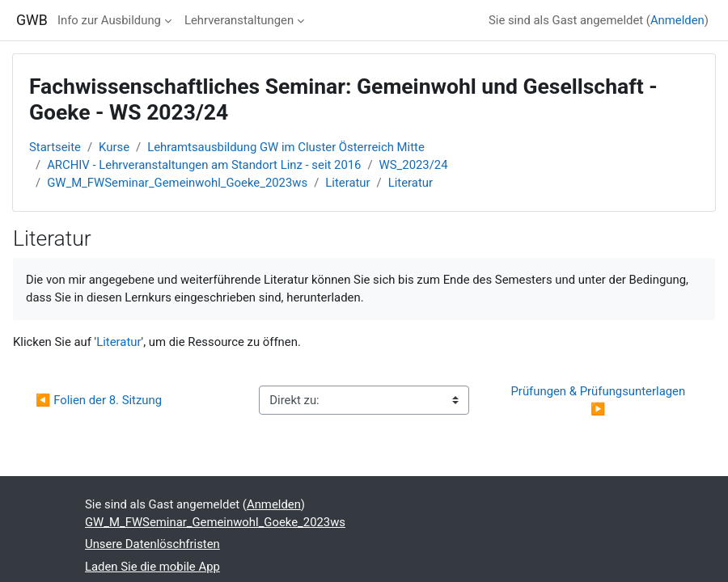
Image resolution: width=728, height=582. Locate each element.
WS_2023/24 (414, 165)
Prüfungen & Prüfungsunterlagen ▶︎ (599, 400)
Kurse (114, 147)
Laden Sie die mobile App (152, 567)
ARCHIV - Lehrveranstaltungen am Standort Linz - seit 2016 (204, 165)
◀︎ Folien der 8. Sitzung (99, 400)
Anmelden (677, 20)
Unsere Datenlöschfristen (152, 544)
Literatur (347, 183)
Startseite (55, 147)
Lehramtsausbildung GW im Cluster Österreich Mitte (286, 147)
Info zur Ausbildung (109, 20)
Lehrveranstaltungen (239, 20)
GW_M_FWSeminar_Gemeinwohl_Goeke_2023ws (177, 183)
